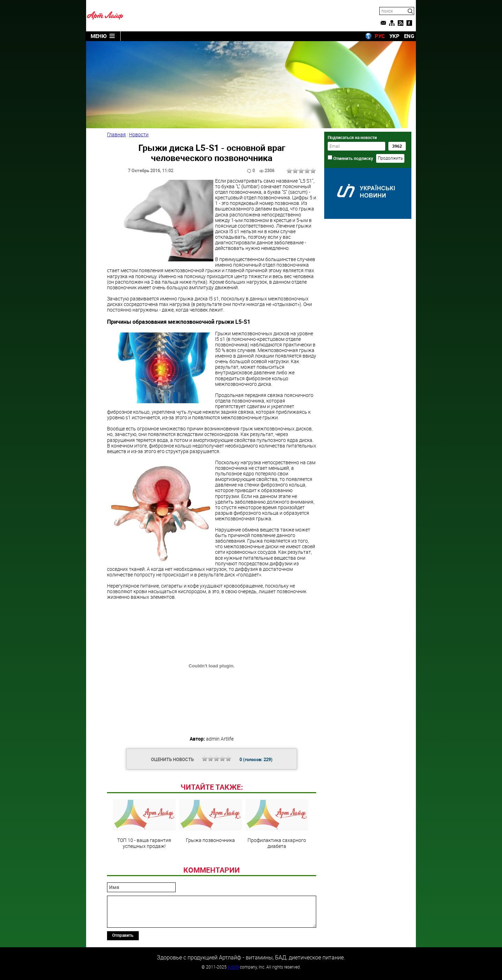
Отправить (123, 935)
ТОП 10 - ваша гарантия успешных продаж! (144, 824)
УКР (394, 36)
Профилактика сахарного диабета (277, 824)
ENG (409, 36)
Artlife (233, 967)
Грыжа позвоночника (211, 821)
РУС (380, 36)
